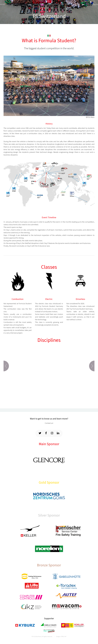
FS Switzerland (49, 16)
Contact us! (49, 423)
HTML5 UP (63, 636)
